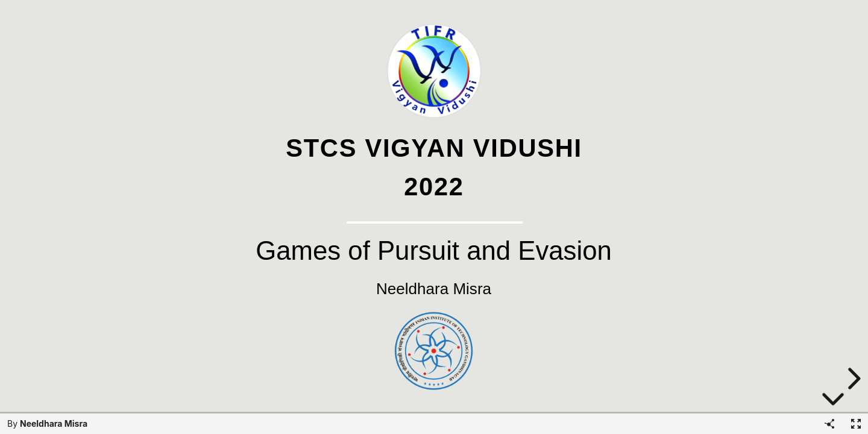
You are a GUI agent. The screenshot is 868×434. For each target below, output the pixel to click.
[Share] (829, 424)
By (47, 423)
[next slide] (852, 379)
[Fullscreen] (856, 424)
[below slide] (833, 399)
